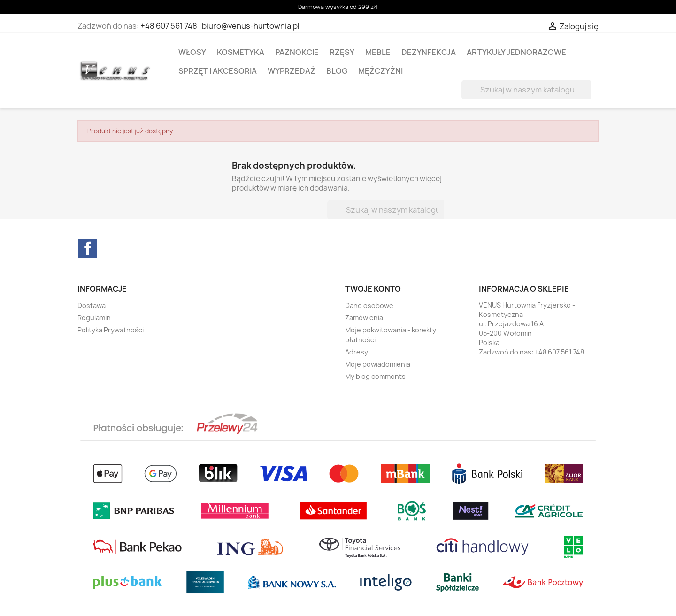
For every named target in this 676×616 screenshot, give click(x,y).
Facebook (88, 248)
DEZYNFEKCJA (429, 52)
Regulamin (94, 318)
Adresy (357, 352)
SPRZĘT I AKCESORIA (218, 71)
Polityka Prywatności (111, 330)
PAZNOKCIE (297, 52)
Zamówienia (364, 318)
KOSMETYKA (241, 52)
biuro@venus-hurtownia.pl (251, 26)
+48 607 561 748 (169, 26)
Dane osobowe (369, 305)
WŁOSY (192, 52)
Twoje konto (373, 289)
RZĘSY (342, 52)
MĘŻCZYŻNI (380, 71)
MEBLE (378, 52)
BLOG (337, 71)
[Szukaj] (526, 90)
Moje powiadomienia (378, 364)
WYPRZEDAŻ (292, 71)
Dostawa (92, 305)
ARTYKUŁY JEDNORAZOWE (516, 52)
